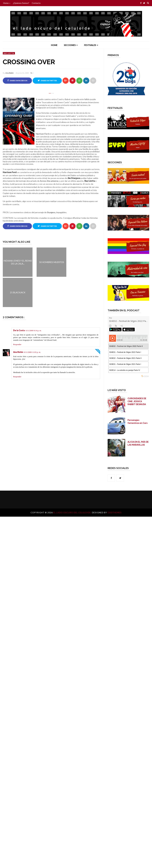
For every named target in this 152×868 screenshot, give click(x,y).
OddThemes (115, 512)
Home (7, 3)
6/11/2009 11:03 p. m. (32, 352)
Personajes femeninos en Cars (138, 422)
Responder (17, 344)
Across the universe (49, 181)
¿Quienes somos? (21, 3)
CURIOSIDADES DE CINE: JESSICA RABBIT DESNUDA (137, 401)
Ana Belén (10, 73)
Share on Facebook (17, 80)
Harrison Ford (10, 172)
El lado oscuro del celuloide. (73, 512)
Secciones (71, 45)
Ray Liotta (9, 53)
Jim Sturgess (74, 178)
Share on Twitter (47, 80)
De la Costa (19, 330)
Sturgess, (51, 212)
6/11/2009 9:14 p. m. (34, 331)
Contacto (36, 3)
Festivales (91, 45)
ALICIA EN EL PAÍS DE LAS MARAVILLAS (138, 443)
